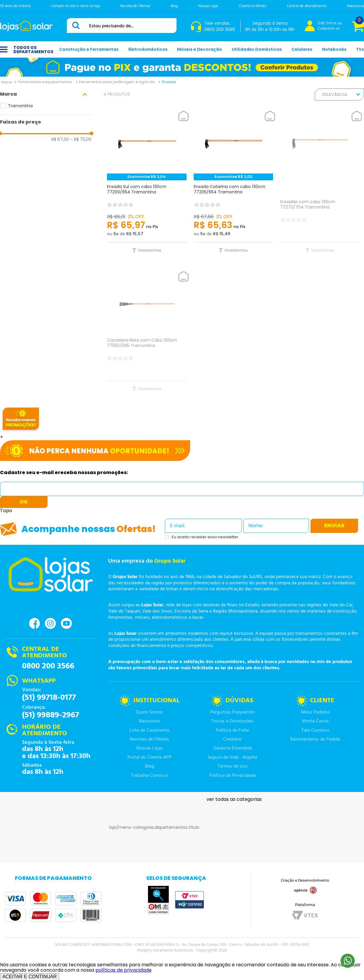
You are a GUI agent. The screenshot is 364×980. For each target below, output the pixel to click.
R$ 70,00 (81, 139)
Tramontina (20, 106)
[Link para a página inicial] (7, 82)
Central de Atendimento (307, 6)
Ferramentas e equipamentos (45, 82)
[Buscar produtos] (77, 25)
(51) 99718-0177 (49, 698)
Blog (174, 6)
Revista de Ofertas (135, 6)
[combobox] (122, 26)
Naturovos (356, 6)
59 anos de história (15, 6)
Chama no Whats (252, 6)
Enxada (169, 82)
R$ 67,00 (60, 139)
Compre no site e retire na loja (75, 6)
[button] (46, 94)
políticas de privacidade (123, 970)
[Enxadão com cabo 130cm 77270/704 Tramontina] (320, 186)
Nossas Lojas (208, 6)
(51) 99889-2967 (51, 715)
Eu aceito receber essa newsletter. (205, 537)
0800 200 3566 (48, 666)
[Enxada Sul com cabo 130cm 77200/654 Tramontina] (147, 186)
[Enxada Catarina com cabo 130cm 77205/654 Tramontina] (234, 186)
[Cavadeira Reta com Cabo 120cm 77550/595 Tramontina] (147, 336)
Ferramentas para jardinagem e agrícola (117, 82)
